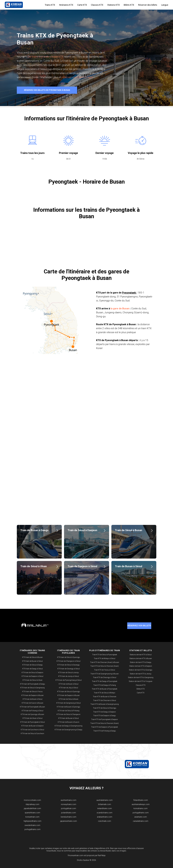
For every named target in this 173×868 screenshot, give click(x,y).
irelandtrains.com (105, 808)
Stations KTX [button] (113, 5)
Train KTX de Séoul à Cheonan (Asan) (105, 666)
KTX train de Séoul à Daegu (32, 665)
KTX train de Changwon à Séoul (68, 661)
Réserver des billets (148, 5)
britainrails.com (105, 804)
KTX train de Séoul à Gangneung (32, 688)
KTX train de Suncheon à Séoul (32, 730)
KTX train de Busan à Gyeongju (68, 707)
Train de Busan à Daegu (34, 530)
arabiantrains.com (105, 817)
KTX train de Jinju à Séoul (68, 688)
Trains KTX (50, 5)
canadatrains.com (141, 821)
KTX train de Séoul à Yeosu (32, 692)
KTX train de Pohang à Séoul (32, 711)
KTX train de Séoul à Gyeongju (69, 657)
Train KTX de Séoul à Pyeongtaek (105, 655)
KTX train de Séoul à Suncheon (32, 733)
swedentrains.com (32, 825)
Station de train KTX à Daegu (141, 662)
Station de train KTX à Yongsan (141, 681)
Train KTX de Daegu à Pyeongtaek (105, 681)
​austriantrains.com (68, 800)
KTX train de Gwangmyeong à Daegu (68, 730)
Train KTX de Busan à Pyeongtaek (105, 689)
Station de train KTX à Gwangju (141, 670)
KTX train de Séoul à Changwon (68, 714)
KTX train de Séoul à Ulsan (32, 680)
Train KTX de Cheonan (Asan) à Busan (105, 662)
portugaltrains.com (32, 829)
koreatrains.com (141, 808)
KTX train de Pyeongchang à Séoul (69, 680)
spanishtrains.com (32, 813)
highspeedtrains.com (32, 821)
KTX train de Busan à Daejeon (32, 726)
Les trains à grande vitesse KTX (45, 57)
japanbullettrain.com (32, 808)
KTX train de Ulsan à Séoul (32, 718)
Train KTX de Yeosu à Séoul (105, 670)
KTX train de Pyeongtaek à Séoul (32, 722)
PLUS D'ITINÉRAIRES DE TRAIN (105, 650)
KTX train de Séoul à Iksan (69, 699)
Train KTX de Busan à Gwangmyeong (105, 704)
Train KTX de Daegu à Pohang (105, 685)
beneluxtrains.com (69, 817)
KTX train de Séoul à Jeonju (69, 673)
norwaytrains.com (69, 804)
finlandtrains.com (141, 800)
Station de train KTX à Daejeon (141, 666)
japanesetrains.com (69, 821)
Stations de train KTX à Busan (141, 658)
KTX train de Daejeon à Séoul (32, 676)
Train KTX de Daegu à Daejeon (105, 712)
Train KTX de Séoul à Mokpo (105, 693)
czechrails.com (105, 821)
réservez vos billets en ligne (78, 77)
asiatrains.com (141, 817)
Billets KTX (129, 5)
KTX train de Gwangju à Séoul (69, 669)
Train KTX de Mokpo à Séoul (105, 658)
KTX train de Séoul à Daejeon (32, 673)
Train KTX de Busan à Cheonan (105, 697)
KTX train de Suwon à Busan (32, 703)
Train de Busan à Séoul (129, 566)
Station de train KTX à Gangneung (141, 677)
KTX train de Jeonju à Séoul (69, 676)
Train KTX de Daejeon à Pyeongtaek (105, 727)
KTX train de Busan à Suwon (69, 722)
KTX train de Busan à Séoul (32, 661)
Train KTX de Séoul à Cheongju (105, 708)
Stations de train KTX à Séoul (141, 655)
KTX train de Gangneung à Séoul (68, 703)
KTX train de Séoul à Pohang (69, 711)
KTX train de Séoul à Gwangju (69, 665)
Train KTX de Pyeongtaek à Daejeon (105, 719)
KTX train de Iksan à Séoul (32, 699)
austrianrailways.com (141, 804)
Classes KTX (97, 5)
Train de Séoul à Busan (129, 530)
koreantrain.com (32, 817)
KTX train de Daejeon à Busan (32, 695)
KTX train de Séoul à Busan (32, 657)
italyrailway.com (32, 804)
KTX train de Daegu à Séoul (32, 669)
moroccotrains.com (32, 800)
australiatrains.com (105, 800)
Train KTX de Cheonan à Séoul (105, 700)
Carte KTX (82, 5)
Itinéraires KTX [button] (66, 5)
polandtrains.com (69, 813)
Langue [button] (165, 5)
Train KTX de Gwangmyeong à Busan (105, 674)
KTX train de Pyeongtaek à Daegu (32, 684)
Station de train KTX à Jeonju (141, 674)
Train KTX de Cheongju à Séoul (105, 677)
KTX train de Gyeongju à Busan (32, 714)
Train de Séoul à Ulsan (34, 566)
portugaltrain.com (69, 808)
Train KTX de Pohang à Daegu (105, 731)
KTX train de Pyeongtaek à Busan (32, 707)
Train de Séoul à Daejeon (82, 530)
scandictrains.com (105, 813)
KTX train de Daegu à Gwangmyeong (68, 726)
